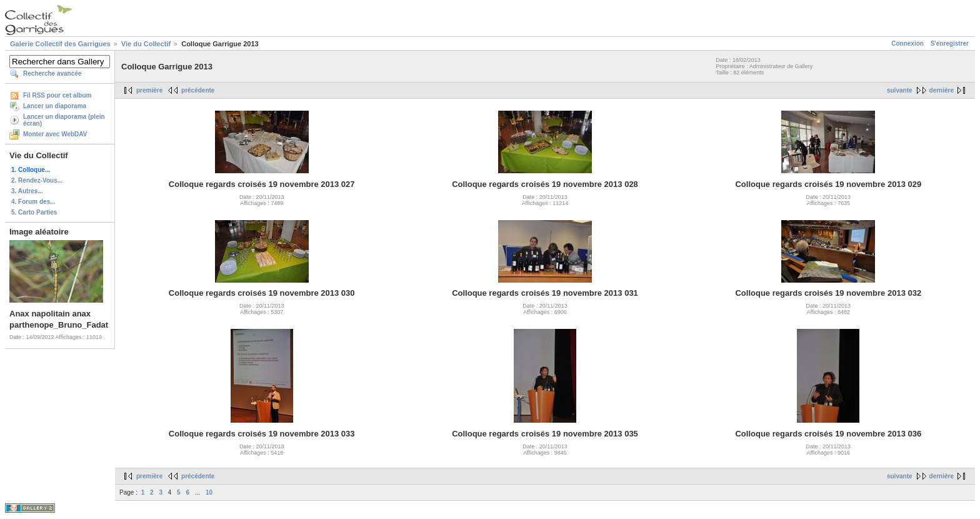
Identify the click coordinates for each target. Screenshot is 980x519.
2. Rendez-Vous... (37, 180)
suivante (900, 90)
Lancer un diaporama (55, 106)
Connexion (907, 43)
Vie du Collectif (146, 44)
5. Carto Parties (34, 212)
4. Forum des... (33, 202)
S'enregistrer (950, 43)
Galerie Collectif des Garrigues (60, 44)
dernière (942, 90)
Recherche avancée (52, 73)
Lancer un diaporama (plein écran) (64, 120)
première (149, 90)
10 (209, 492)
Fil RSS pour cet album (57, 95)
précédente (198, 90)
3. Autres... (27, 191)
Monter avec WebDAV (55, 134)
